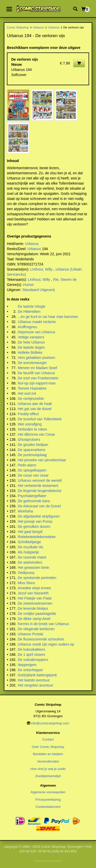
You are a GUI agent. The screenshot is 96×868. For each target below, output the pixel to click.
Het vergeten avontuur (35, 685)
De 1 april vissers (31, 655)
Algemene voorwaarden (48, 792)
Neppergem (27, 665)
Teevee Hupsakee (32, 388)
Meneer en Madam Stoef (37, 368)
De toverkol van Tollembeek (40, 419)
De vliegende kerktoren (36, 629)
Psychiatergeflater (32, 496)
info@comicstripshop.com (50, 723)
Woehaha (25, 511)
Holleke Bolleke (30, 352)
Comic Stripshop (18, 27)
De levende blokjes (33, 608)
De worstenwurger (32, 363)
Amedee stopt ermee (34, 588)
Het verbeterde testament (38, 486)
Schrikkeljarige (29, 542)
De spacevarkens (31, 450)
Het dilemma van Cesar (36, 434)
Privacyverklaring (48, 800)
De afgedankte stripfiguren (39, 516)
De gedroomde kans (34, 501)
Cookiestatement (48, 807)
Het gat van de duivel (35, 409)
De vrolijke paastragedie (37, 614)
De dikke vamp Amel (34, 619)
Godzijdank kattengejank (37, 675)
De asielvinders (30, 562)
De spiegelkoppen (32, 470)
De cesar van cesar (33, 475)
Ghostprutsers (29, 440)
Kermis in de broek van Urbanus (43, 624)
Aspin (58, 861)
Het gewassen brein (34, 567)
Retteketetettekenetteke (37, 537)
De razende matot (32, 557)
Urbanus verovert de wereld (40, 480)
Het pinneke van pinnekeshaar (42, 460)
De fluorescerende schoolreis (41, 639)
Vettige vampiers (31, 337)
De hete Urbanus (31, 342)
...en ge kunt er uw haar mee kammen (48, 317)
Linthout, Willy (41, 269)
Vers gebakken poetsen (36, 358)
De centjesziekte (31, 399)
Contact (48, 739)
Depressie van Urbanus (36, 332)
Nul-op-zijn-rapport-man (37, 383)
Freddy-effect (28, 414)
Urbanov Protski (30, 634)
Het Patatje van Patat (35, 598)
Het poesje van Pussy (35, 521)
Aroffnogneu (27, 327)
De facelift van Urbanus (36, 373)
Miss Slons (26, 583)
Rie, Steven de (65, 280)
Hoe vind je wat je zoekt (48, 769)
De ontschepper (30, 670)
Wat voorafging (30, 424)
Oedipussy (26, 573)
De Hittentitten (29, 312)
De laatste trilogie (31, 306)
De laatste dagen (31, 347)
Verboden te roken (32, 429)
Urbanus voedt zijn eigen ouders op (46, 644)
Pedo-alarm (27, 465)
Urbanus (38, 27)
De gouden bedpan (33, 445)
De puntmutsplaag (32, 455)
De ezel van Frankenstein (38, 378)
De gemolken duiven (34, 527)
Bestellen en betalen (48, 754)
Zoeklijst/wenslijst (48, 776)
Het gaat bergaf (30, 532)
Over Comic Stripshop (48, 747)
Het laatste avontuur (34, 680)
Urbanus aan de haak (35, 404)
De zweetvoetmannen (35, 603)
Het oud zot (27, 393)
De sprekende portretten (37, 578)
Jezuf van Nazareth (33, 593)
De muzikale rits (30, 547)
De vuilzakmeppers (33, 660)
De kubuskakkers (31, 649)
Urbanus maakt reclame (37, 322)
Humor (28, 285)
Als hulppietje (28, 552)
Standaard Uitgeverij (39, 290)
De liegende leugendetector (40, 491)
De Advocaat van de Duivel (39, 506)
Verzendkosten (48, 761)
